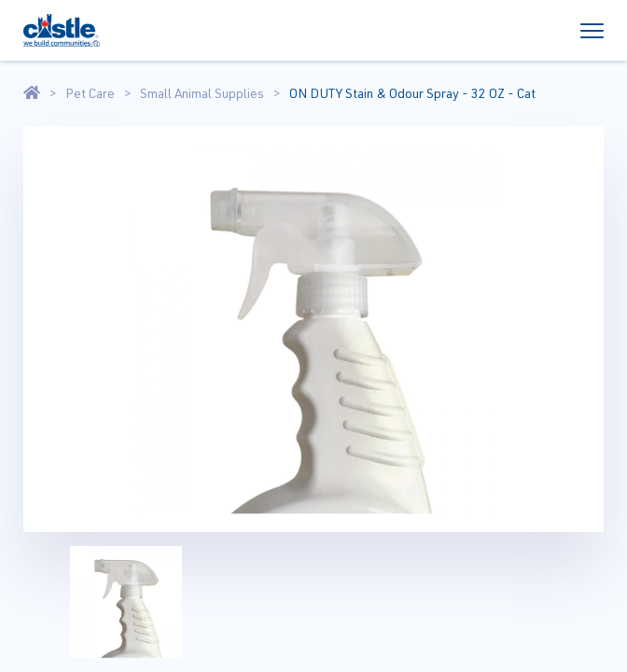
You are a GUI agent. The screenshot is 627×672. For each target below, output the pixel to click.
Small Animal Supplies (202, 93)
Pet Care (90, 93)
